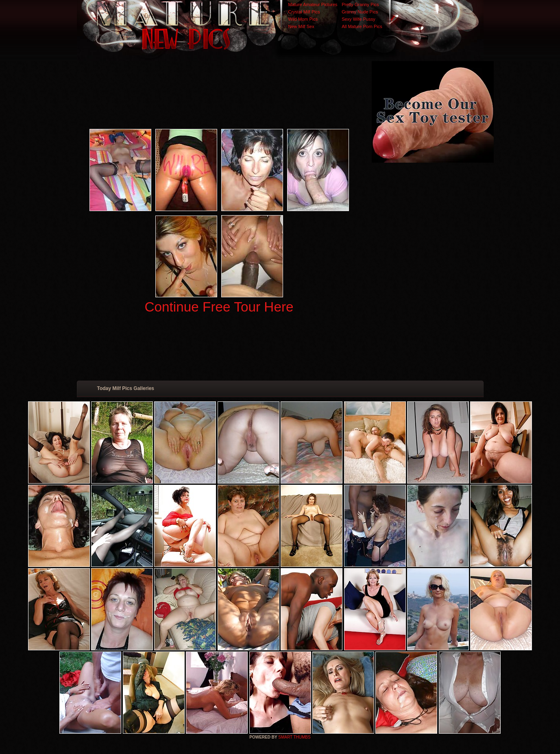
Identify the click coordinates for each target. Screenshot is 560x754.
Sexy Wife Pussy (358, 19)
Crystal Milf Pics (304, 12)
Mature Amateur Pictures (313, 4)
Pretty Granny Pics (360, 4)
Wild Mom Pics (303, 19)
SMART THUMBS (294, 737)
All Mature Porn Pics (362, 26)
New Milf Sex (301, 26)
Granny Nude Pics (360, 12)
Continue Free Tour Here (219, 307)
